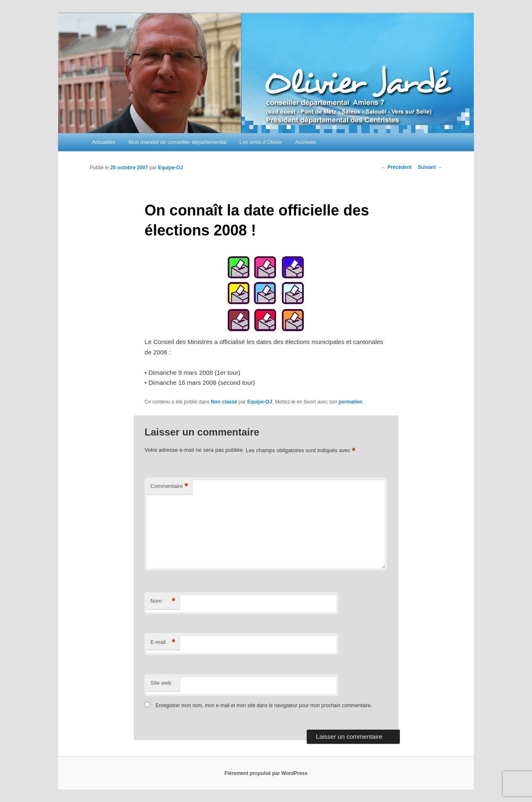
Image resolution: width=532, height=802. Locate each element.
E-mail (163, 642)
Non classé (224, 402)
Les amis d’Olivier (261, 142)
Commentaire (169, 486)
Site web (161, 683)
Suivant (430, 167)
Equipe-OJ (170, 168)
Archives (305, 142)
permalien (351, 402)
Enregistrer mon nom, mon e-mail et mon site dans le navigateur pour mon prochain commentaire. (264, 705)
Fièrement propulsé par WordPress (266, 773)
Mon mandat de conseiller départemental (177, 142)
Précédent (396, 167)
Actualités (103, 142)
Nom (163, 601)
